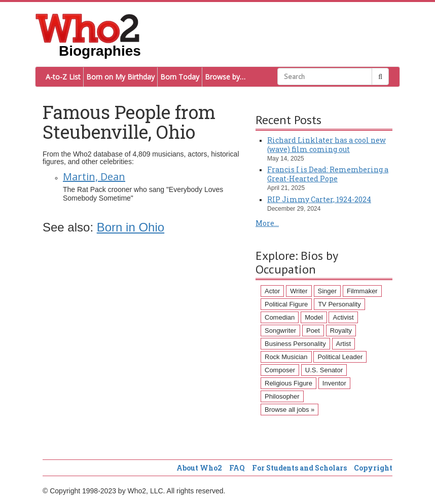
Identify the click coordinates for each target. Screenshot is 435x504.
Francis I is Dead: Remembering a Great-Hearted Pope (328, 174)
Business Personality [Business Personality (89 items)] (295, 344)
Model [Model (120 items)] (314, 317)
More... (267, 223)
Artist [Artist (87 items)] (344, 344)
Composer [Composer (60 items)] (280, 370)
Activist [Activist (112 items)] (343, 317)
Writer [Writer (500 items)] (299, 291)
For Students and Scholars (299, 468)
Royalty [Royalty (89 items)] (341, 331)
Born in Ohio (131, 227)
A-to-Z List (63, 77)
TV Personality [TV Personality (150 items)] (339, 304)
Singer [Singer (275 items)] (328, 291)
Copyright (373, 468)
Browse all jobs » (289, 410)
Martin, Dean (94, 177)
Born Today (180, 77)
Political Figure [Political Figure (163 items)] (286, 304)
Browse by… (225, 77)
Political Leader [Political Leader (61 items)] (340, 357)
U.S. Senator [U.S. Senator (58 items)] (324, 370)
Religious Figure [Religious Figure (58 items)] (288, 383)
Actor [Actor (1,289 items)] (272, 291)
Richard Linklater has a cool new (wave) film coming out (327, 145)
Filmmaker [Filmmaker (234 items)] (362, 291)
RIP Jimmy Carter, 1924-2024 (319, 199)
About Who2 (199, 468)
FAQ (237, 468)
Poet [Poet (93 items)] (313, 331)
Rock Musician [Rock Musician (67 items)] (286, 357)
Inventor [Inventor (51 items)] (334, 383)
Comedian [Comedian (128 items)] (280, 317)
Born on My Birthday (120, 77)
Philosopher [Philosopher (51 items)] (282, 396)
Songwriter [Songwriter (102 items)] (280, 331)
